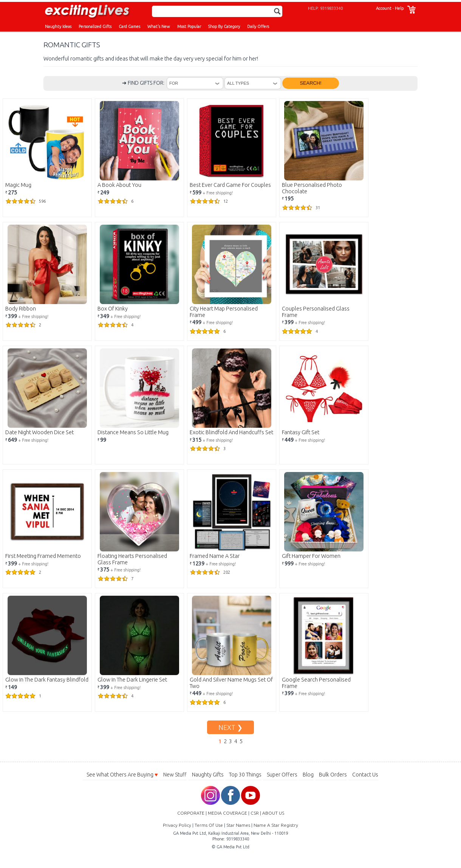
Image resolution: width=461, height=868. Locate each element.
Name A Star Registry (276, 825)
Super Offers (282, 775)
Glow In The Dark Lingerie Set (132, 680)
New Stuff (175, 775)
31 (301, 208)
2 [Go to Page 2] (225, 741)
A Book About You (119, 185)
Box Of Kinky (113, 309)
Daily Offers (258, 26)
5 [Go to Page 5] (241, 741)
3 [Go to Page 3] (230, 741)
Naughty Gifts (208, 775)
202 (210, 572)
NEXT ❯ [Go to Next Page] (230, 727)
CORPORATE (191, 813)
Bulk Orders (333, 775)
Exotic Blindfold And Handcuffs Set (231, 432)
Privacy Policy (177, 825)
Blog (308, 775)
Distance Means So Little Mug (133, 432)
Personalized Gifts (95, 26)
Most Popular (189, 26)
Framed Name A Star (215, 556)
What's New (159, 26)
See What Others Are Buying (122, 775)
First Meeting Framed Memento (43, 556)
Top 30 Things (245, 775)
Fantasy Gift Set (301, 432)
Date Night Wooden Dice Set (39, 432)
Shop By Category (224, 26)
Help (399, 8)
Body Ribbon (21, 309)
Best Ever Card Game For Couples (230, 185)
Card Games (129, 26)
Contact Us (365, 775)
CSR (255, 813)
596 (26, 201)
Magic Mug (18, 185)
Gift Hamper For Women (311, 556)
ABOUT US (273, 813)
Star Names (238, 825)
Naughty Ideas (58, 26)
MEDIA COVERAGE (227, 813)
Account (384, 8)
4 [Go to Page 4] (236, 741)
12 (209, 201)
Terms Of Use (209, 825)
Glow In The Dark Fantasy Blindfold (47, 680)
